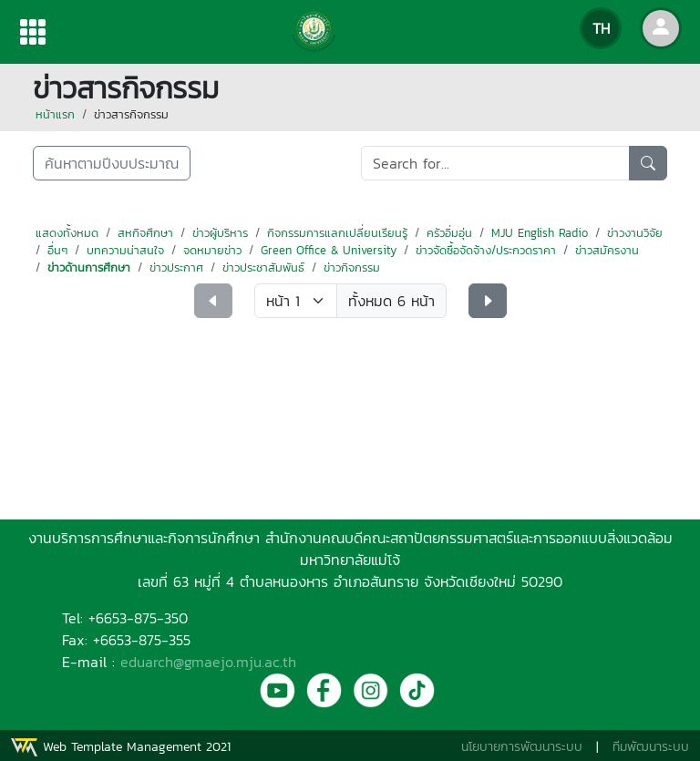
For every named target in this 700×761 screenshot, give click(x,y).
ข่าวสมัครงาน (607, 250)
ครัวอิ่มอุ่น (449, 233)
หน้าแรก (55, 114)
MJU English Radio (540, 233)
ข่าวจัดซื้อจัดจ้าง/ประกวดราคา (486, 250)
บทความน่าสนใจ (125, 250)
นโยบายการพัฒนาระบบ (522, 747)
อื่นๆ (57, 250)
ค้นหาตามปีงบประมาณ (112, 163)
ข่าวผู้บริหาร (220, 233)
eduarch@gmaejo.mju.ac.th (208, 662)
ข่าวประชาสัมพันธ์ (263, 267)
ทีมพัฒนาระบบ (651, 747)
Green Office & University (329, 250)
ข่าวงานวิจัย (635, 233)
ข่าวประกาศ (176, 267)
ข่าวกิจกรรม (352, 267)
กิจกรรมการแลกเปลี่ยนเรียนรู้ (337, 233)
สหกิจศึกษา (145, 233)
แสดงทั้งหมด (67, 233)
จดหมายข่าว (212, 250)
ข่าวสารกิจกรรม (131, 114)
